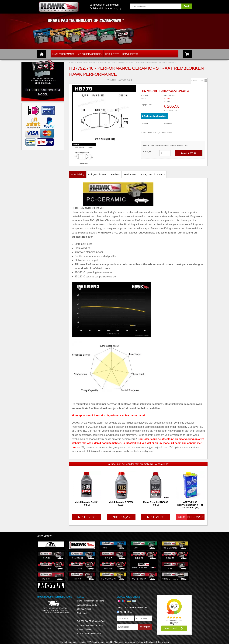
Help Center (112, 54)
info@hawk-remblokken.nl (91, 625)
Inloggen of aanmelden (106, 5)
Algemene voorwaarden (125, 642)
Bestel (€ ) (189, 153)
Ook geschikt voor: (98, 174)
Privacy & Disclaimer (146, 642)
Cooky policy (163, 642)
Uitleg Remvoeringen (90, 54)
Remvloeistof (130, 54)
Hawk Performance (63, 54)
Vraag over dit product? (153, 174)
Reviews (115, 174)
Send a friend (130, 174)
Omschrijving (78, 174)
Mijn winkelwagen (102, 9)
